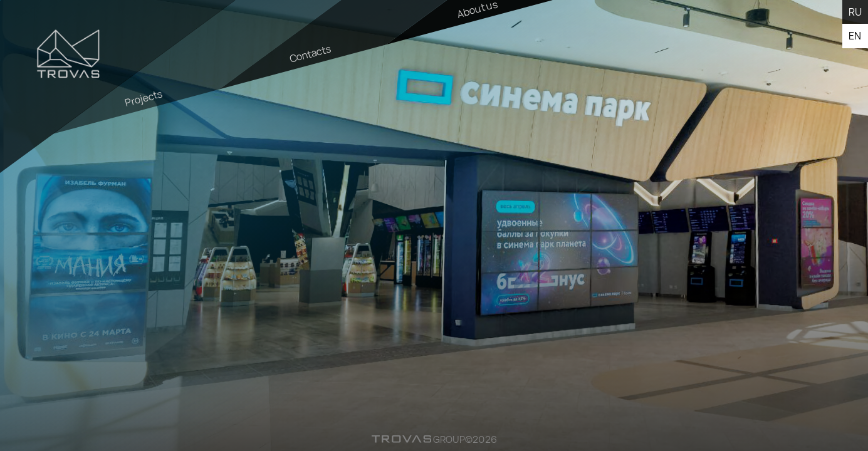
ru (855, 12)
